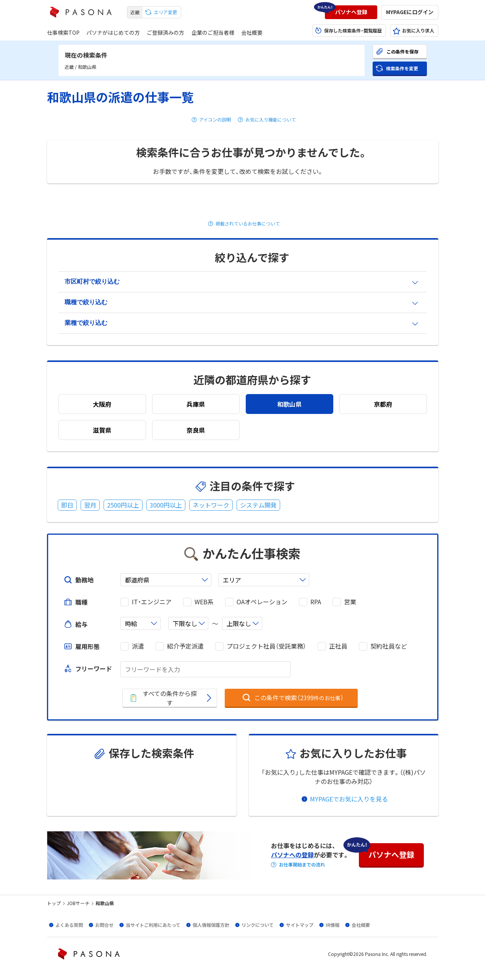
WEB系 (204, 602)
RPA (316, 602)
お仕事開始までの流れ (302, 865)
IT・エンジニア (152, 602)
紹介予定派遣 (185, 646)
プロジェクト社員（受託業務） (266, 646)
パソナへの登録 (292, 855)
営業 (350, 602)
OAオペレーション (262, 602)
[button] (351, 12)
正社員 (338, 646)
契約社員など (389, 646)
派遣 (138, 646)
